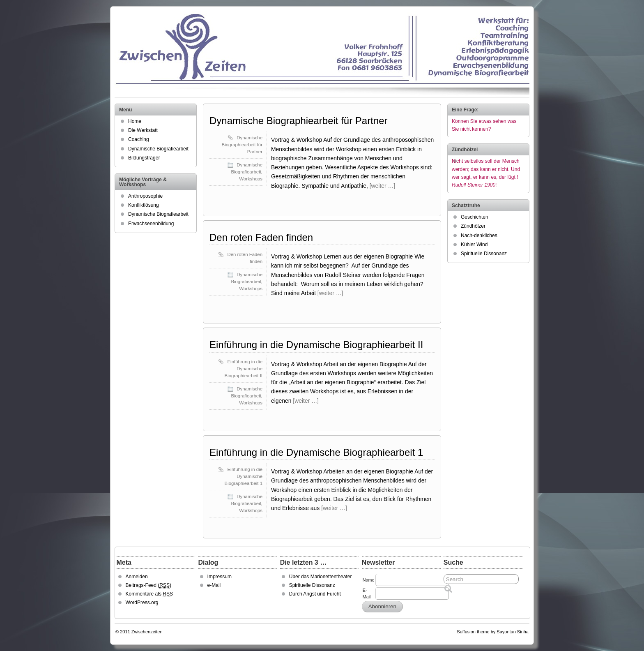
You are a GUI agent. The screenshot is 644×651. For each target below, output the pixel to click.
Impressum (220, 577)
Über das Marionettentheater (321, 577)
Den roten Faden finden (261, 237)
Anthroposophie (145, 196)
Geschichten (475, 217)
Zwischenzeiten (147, 632)
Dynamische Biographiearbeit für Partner (299, 121)
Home (135, 121)
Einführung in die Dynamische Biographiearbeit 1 (316, 452)
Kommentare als (149, 594)
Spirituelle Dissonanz (484, 254)
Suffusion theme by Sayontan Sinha (493, 632)
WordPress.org (142, 603)
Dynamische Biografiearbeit (158, 149)
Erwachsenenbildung (151, 224)
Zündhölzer (473, 226)
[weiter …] (383, 186)
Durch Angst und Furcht (315, 594)
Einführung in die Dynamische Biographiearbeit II (316, 345)
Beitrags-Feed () (148, 585)
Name (369, 580)
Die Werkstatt (143, 130)
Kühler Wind (474, 245)
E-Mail (367, 593)
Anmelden (137, 577)
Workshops (251, 179)
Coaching (139, 139)
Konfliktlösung (144, 205)
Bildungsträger (144, 158)
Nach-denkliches (479, 235)
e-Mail (214, 585)
